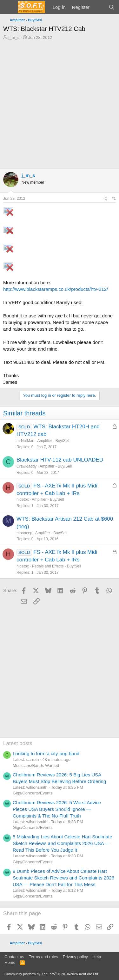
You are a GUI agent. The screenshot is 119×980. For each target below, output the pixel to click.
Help (97, 957)
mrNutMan (25, 441)
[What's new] (99, 7)
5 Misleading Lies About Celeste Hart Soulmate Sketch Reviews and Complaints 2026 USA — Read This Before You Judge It (63, 843)
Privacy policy (75, 957)
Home (10, 962)
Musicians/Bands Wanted (36, 766)
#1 (114, 199)
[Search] (112, 7)
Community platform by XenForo (52, 974)
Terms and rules (43, 957)
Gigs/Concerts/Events (33, 793)
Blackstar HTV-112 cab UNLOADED (60, 460)
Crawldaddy (26, 466)
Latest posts (18, 743)
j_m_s (14, 37)
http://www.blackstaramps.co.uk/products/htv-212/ (56, 289)
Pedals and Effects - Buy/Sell (57, 566)
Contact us (14, 957)
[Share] (105, 199)
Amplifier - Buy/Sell (53, 441)
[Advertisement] (60, 103)
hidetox (23, 499)
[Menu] (9, 7)
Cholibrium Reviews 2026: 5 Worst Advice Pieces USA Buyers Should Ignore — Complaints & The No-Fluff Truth (57, 809)
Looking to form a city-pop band (46, 753)
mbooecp (24, 533)
